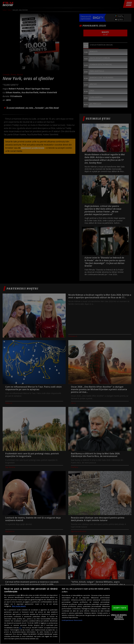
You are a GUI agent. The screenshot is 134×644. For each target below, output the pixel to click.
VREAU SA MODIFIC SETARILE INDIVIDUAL (119, 617)
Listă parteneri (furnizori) (72, 620)
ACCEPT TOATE (120, 608)
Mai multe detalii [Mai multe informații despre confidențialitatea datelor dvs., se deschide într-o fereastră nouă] (19, 606)
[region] (67, 614)
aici (20, 628)
